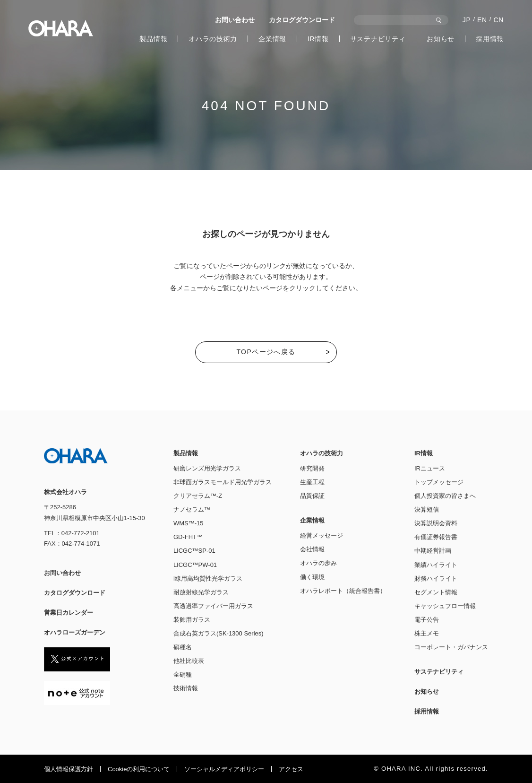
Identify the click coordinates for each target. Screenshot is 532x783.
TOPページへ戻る (266, 352)
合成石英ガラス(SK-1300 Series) (219, 633)
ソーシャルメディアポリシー (224, 769)
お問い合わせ (235, 20)
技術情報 (186, 688)
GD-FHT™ (188, 537)
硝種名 (183, 647)
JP (467, 20)
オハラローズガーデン (75, 632)
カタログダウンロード (302, 20)
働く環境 (312, 577)
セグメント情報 (436, 592)
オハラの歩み (318, 563)
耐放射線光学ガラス (201, 592)
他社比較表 (189, 661)
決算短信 (427, 509)
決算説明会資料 (436, 523)
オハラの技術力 (213, 39)
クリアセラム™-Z (198, 496)
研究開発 (312, 468)
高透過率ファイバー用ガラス (213, 606)
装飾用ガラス (192, 620)
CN (498, 20)
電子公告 (427, 620)
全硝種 (183, 674)
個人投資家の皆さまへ (445, 496)
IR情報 (318, 39)
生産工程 (312, 482)
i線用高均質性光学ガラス (208, 579)
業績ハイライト (436, 565)
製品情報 (153, 39)
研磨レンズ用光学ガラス (207, 468)
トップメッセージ (439, 482)
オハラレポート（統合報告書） (343, 591)
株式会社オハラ (61, 28)
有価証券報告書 (436, 537)
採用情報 (490, 39)
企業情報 (272, 39)
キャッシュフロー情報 (445, 606)
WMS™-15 (189, 523)
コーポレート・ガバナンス (451, 647)
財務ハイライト (436, 579)
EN (482, 20)
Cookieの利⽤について (139, 769)
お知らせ (441, 39)
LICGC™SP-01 (194, 551)
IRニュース (430, 468)
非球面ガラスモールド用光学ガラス (223, 482)
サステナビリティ (378, 39)
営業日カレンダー (69, 613)
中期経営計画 (433, 551)
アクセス (291, 769)
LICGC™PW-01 (195, 565)
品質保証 (312, 496)
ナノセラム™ (192, 509)
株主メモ (427, 633)
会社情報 (312, 549)
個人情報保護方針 (69, 769)
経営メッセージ (322, 535)
